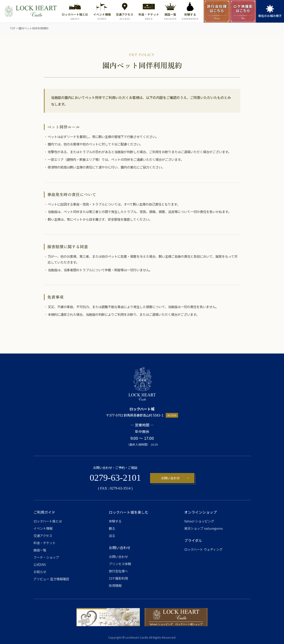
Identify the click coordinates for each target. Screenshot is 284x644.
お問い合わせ (170, 478)
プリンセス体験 (120, 564)
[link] (270, 11)
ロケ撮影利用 (118, 578)
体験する (115, 521)
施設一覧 (40, 550)
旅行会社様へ (118, 571)
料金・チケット (45, 543)
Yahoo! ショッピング (199, 521)
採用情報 (115, 585)
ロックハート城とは (48, 521)
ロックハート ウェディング (203, 549)
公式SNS (40, 564)
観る (112, 528)
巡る (112, 535)
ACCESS (172, 415)
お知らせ (40, 572)
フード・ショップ (46, 557)
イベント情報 (43, 528)
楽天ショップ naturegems (204, 528)
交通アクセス (43, 535)
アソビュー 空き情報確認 (51, 579)
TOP (13, 28)
